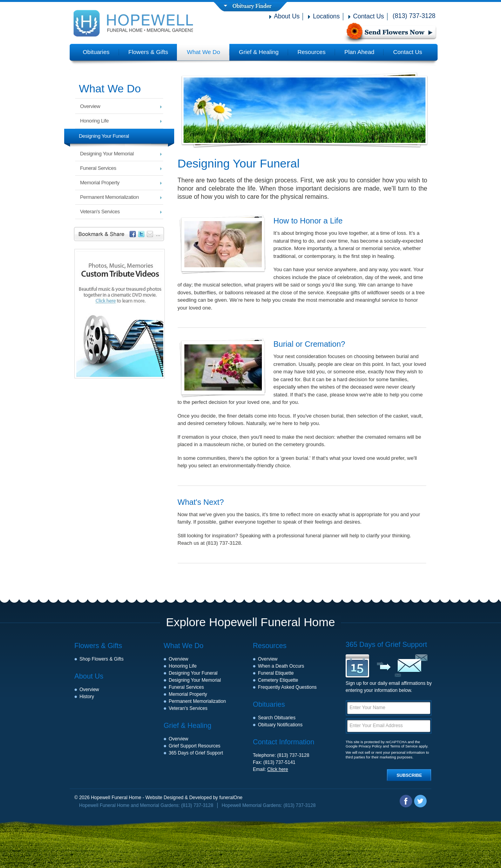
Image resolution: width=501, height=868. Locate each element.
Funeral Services (98, 168)
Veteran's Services (100, 212)
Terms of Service (404, 746)
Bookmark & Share (121, 235)
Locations (326, 16)
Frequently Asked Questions (287, 687)
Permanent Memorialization (110, 197)
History (87, 697)
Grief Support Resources (195, 746)
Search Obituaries (277, 718)
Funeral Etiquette (276, 673)
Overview (90, 106)
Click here (278, 769)
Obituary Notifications (280, 725)
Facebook (406, 801)
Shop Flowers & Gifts (102, 659)
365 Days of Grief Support (196, 753)
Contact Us (369, 16)
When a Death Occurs (281, 666)
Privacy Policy (370, 746)
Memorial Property (100, 183)
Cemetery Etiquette (278, 680)
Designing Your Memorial (107, 154)
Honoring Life (95, 121)
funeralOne (231, 798)
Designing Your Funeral (104, 136)
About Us (287, 16)
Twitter (420, 801)
